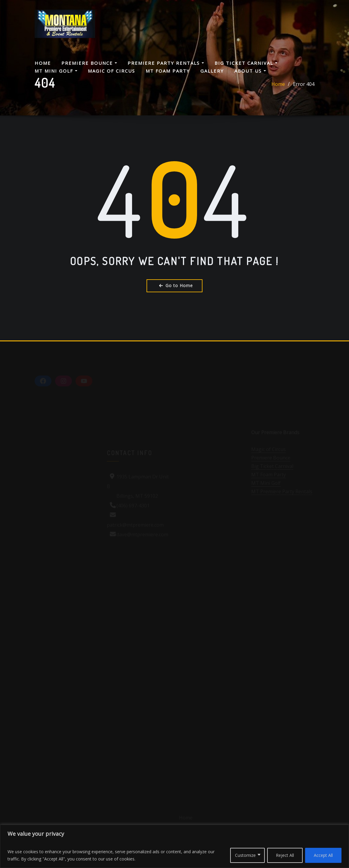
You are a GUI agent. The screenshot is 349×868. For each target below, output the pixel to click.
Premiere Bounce (89, 63)
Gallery (212, 71)
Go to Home (174, 285)
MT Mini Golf (56, 71)
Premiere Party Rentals (166, 63)
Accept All (323, 855)
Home (43, 63)
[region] (174, 846)
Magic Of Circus (111, 71)
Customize (245, 855)
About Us (250, 71)
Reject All (285, 855)
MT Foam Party (168, 71)
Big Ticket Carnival (246, 63)
